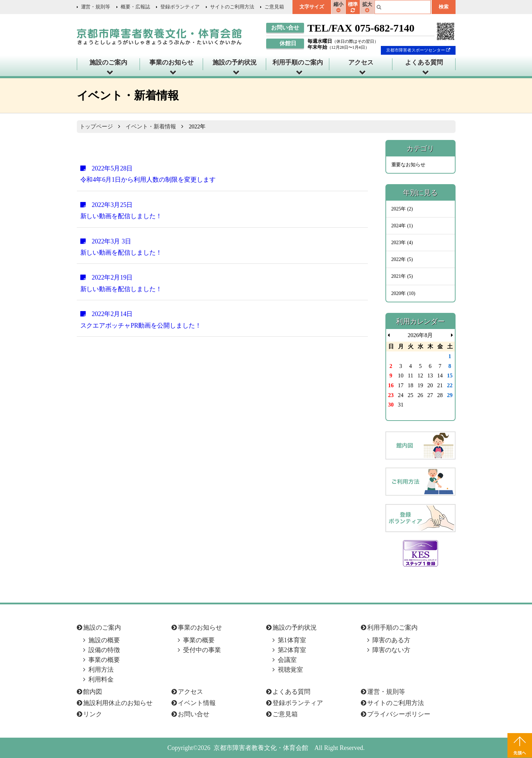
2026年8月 (420, 335)
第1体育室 (292, 640)
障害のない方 (391, 650)
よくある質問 (424, 62)
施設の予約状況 (235, 62)
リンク (93, 714)
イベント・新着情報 (151, 126)
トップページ (96, 126)
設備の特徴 (104, 650)
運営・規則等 (96, 7)
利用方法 (101, 670)
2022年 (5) (402, 259)
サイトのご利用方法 (232, 7)
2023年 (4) (402, 243)
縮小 (338, 7)
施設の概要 (104, 640)
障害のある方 (391, 640)
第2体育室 (292, 650)
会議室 (287, 660)
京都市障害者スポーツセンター (418, 50)
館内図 (93, 692)
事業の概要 (104, 660)
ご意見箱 (274, 7)
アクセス (361, 62)
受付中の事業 (202, 650)
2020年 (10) (403, 293)
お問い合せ (194, 714)
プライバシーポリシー (399, 714)
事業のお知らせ (171, 62)
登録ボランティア (180, 7)
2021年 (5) (402, 276)
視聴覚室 (290, 670)
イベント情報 (197, 703)
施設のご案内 (108, 62)
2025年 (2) (402, 209)
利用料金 (101, 679)
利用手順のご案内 (298, 62)
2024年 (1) (402, 226)
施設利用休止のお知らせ (118, 703)
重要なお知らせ (409, 165)
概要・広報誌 (135, 7)
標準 (353, 7)
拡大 (367, 7)
